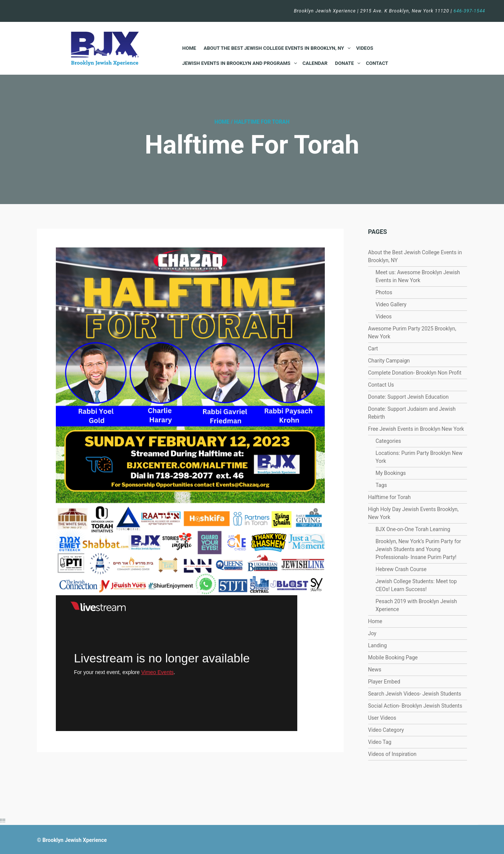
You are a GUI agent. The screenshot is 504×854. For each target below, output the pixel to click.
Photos (384, 292)
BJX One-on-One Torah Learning (413, 529)
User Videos (382, 718)
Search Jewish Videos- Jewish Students (415, 694)
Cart (373, 349)
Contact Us (381, 385)
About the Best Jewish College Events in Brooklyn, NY (274, 48)
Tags (381, 485)
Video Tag (380, 742)
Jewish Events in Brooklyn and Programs (236, 63)
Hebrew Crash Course (401, 569)
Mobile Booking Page (393, 657)
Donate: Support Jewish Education (409, 397)
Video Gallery (391, 304)
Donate (344, 63)
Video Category (386, 730)
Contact (377, 63)
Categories (388, 441)
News (375, 670)
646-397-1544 (469, 11)
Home (189, 48)
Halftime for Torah (390, 497)
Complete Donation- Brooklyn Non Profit (415, 373)
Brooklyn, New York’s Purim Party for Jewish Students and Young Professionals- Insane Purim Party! (419, 549)
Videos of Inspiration (392, 754)
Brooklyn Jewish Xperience (75, 840)
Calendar (315, 63)
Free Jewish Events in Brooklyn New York (416, 429)
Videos (365, 48)
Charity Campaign (389, 361)
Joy (372, 633)
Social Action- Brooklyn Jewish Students (415, 706)
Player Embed (384, 682)
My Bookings (391, 473)
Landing (378, 645)
